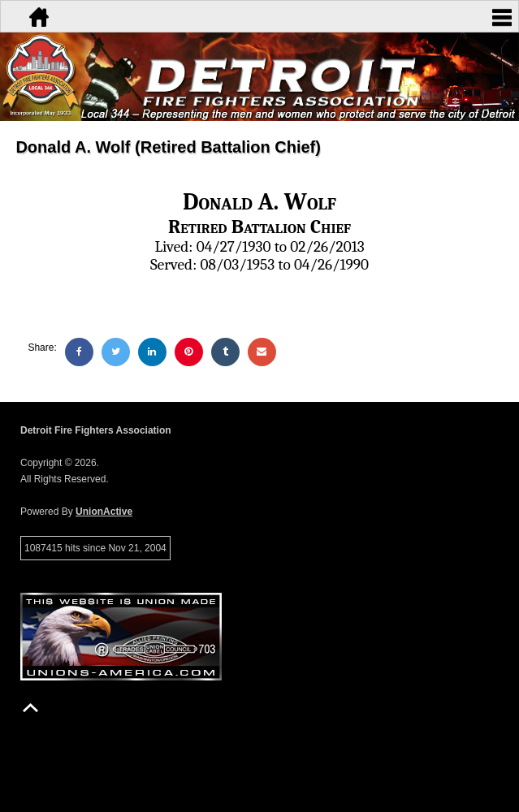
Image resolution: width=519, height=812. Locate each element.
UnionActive (104, 512)
